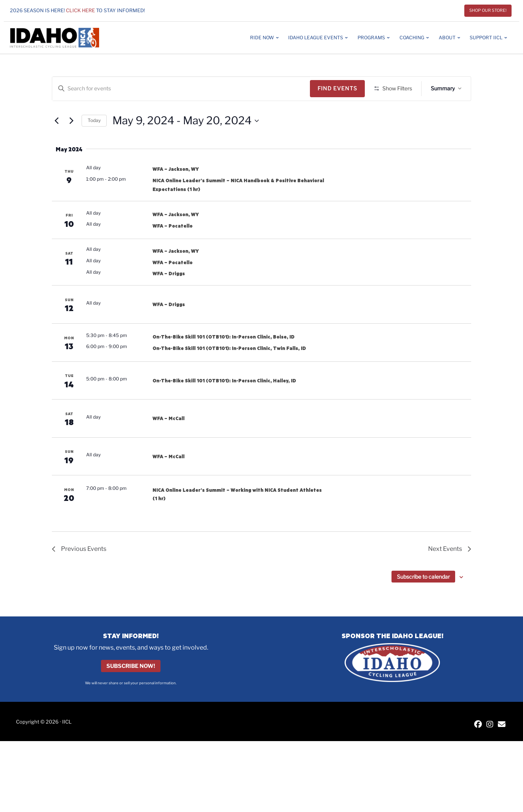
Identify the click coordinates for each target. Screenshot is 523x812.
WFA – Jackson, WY (176, 191)
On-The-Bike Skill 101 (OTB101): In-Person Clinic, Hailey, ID (224, 403)
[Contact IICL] (502, 747)
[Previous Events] (56, 143)
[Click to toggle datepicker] (186, 143)
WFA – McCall (168, 441)
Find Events (340, 88)
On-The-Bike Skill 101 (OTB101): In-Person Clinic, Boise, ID (224, 359)
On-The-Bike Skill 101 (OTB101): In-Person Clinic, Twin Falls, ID (229, 370)
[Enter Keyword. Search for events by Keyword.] (182, 89)
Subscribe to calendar (423, 599)
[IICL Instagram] (490, 747)
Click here (80, 10)
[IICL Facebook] (478, 747)
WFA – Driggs (169, 296)
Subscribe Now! (131, 688)
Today (94, 143)
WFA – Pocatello (172, 248)
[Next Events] (71, 143)
